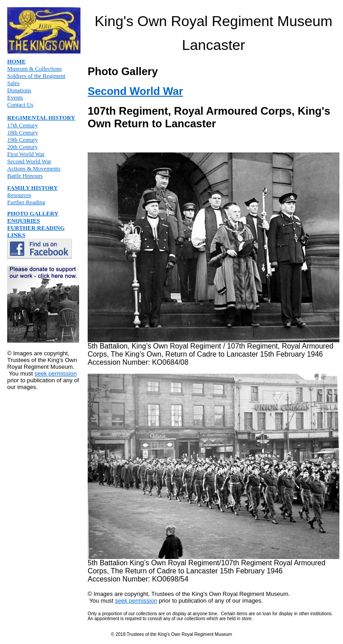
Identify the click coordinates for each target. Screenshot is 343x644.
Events (15, 97)
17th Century (22, 125)
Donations (19, 90)
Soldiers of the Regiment (36, 76)
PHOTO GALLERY (33, 213)
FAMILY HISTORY (33, 188)
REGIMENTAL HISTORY (41, 118)
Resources (19, 195)
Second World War (29, 161)
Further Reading (26, 202)
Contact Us (20, 105)
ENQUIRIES (24, 221)
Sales (13, 83)
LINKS (16, 235)
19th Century (22, 140)
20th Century (22, 147)
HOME (16, 61)
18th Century (22, 132)
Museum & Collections (34, 69)
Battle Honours (25, 176)
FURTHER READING (36, 228)
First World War (26, 154)
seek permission (56, 373)
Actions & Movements (34, 168)
